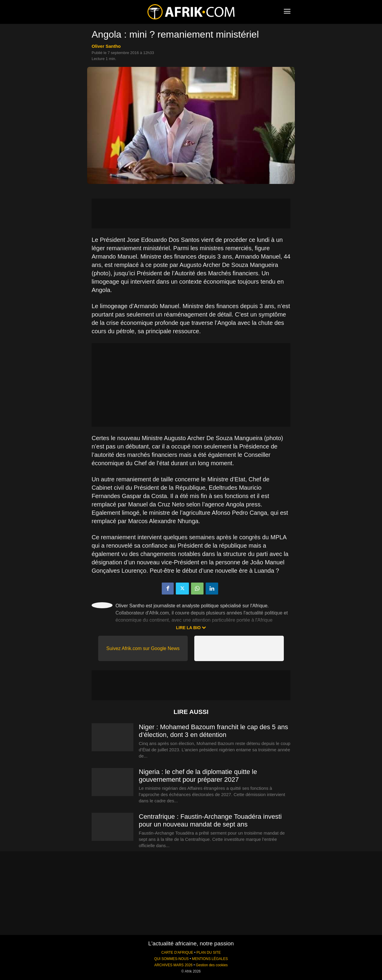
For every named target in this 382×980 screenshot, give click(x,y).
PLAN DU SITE (208, 953)
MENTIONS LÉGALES (210, 959)
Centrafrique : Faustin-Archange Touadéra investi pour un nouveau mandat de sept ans (210, 820)
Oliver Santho (106, 46)
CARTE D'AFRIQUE (177, 953)
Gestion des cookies (212, 965)
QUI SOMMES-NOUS (172, 959)
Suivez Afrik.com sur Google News (143, 648)
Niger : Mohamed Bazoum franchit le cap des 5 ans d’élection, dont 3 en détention (213, 731)
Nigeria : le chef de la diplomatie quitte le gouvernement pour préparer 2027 (198, 776)
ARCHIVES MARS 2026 (173, 965)
